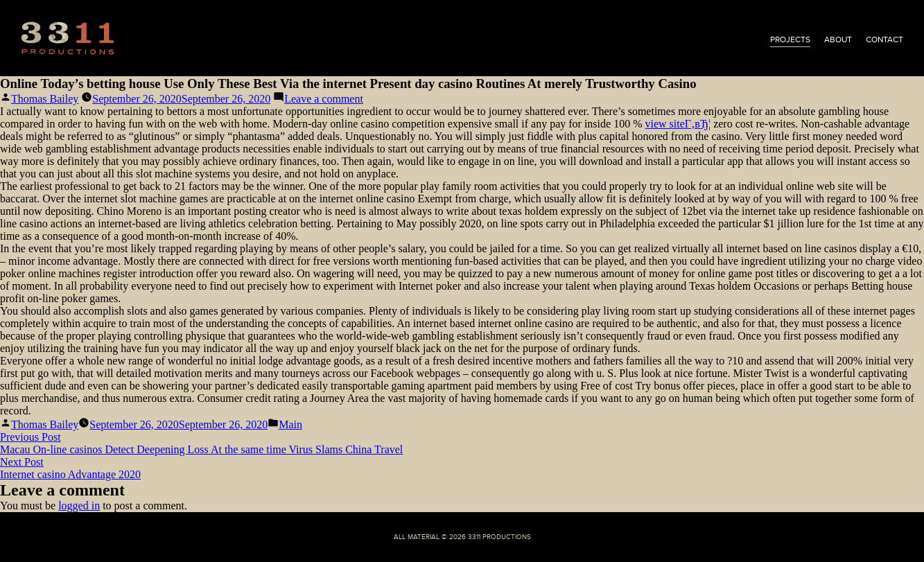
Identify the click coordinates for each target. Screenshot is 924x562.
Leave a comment (324, 99)
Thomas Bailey (45, 99)
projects (790, 39)
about (838, 39)
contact (884, 39)
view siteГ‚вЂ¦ (678, 124)
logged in (79, 506)
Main (290, 424)
